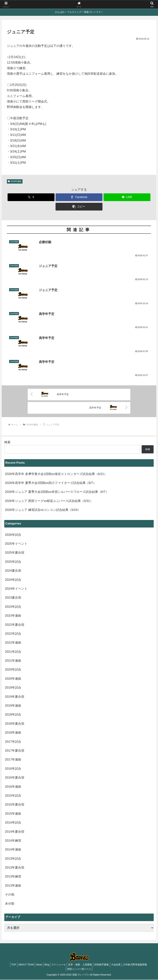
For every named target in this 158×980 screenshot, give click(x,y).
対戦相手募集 (104, 965)
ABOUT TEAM (22, 965)
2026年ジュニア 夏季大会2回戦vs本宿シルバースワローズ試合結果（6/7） (57, 492)
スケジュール (59, 965)
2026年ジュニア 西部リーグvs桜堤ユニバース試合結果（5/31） (49, 501)
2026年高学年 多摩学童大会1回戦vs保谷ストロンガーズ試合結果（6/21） (56, 474)
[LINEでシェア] (127, 197)
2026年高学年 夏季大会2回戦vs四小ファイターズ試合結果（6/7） (51, 483)
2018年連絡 (15, 181)
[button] (79, 207)
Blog (45, 965)
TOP (8, 965)
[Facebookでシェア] (79, 197)
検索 (7, 443)
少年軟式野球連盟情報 (140, 965)
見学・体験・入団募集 (81, 965)
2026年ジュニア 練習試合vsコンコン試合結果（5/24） (43, 510)
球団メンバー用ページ (79, 969)
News (36, 965)
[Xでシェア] (31, 197)
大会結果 (120, 965)
